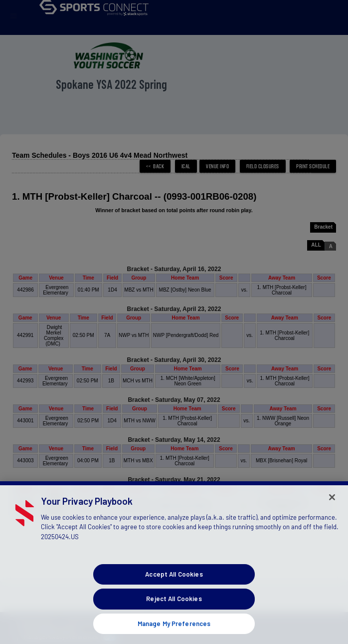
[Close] (332, 513)
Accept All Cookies (174, 590)
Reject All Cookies (174, 615)
